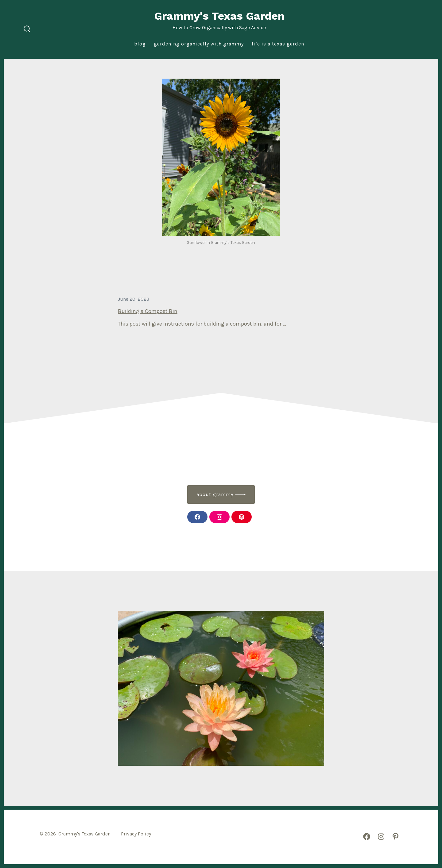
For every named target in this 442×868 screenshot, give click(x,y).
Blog (140, 44)
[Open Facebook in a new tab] (367, 837)
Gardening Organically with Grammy (199, 44)
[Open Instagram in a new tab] (381, 837)
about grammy (215, 494)
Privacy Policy (136, 834)
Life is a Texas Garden (278, 44)
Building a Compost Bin (148, 311)
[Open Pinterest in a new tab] (395, 837)
